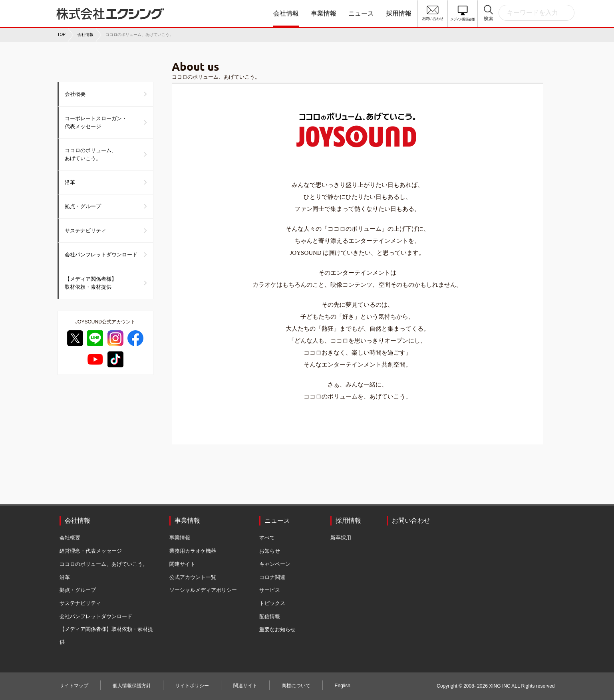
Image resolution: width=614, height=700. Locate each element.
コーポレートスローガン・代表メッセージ (96, 122)
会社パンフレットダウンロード (101, 255)
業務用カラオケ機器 (193, 551)
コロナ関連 (272, 577)
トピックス (272, 603)
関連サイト (182, 564)
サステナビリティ (85, 231)
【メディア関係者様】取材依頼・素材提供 (91, 283)
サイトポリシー (192, 686)
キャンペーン (275, 564)
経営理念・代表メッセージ (91, 551)
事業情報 (324, 13)
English (343, 686)
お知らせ (270, 551)
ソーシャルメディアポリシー (203, 590)
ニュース (361, 13)
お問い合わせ (411, 521)
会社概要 (75, 94)
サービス (270, 590)
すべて (267, 538)
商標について (296, 686)
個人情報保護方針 (132, 686)
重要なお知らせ (277, 630)
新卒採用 (341, 538)
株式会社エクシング (115, 11)
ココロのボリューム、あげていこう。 (91, 154)
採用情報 (399, 13)
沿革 (70, 182)
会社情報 (286, 13)
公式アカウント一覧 (193, 577)
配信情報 (270, 616)
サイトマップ (74, 686)
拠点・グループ (83, 206)
